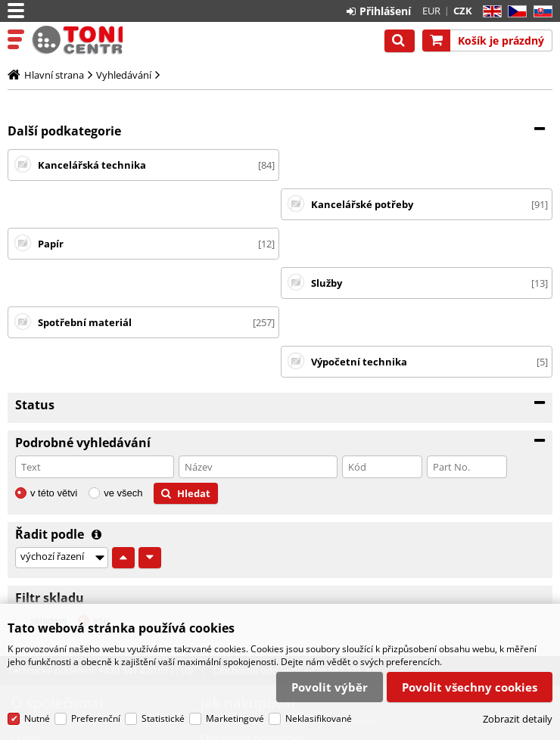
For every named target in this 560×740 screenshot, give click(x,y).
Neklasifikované (319, 719)
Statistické (163, 719)
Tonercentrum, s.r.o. (77, 40)
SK (540, 12)
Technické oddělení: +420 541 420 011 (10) (100, 552)
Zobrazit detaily (518, 719)
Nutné (37, 719)
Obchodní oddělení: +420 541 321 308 (297, 552)
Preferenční (96, 719)
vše (101, 503)
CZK (463, 11)
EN (490, 12)
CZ (514, 12)
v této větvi (54, 375)
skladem (48, 503)
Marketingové (235, 719)
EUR (431, 11)
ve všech (123, 375)
